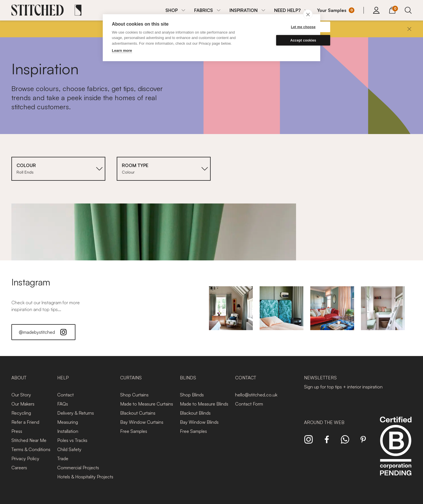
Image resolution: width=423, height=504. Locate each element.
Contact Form (249, 404)
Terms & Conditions (31, 449)
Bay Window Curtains (142, 422)
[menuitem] (175, 10)
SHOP (172, 10)
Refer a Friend (25, 422)
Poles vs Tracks (72, 440)
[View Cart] (392, 9)
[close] (308, 14)
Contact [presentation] (246, 378)
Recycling (21, 413)
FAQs (63, 404)
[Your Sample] (336, 10)
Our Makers (23, 404)
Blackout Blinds (195, 413)
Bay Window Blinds (199, 422)
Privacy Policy (25, 458)
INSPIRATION (244, 10)
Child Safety (69, 449)
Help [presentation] (63, 378)
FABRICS (204, 10)
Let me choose (284, 27)
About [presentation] (19, 378)
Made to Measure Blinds (204, 404)
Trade (63, 458)
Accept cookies (284, 40)
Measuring (68, 422)
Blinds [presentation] (188, 378)
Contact (65, 395)
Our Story (21, 395)
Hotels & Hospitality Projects (85, 477)
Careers (19, 468)
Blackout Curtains (138, 413)
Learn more (122, 51)
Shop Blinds (192, 395)
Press (17, 431)
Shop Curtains (134, 395)
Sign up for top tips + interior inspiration (343, 387)
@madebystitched (43, 332)
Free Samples (134, 431)
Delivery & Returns (76, 413)
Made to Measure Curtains (147, 404)
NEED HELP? (287, 10)
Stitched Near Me (29, 440)
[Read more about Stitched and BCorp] (396, 452)
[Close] (409, 29)
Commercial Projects (78, 468)
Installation (68, 431)
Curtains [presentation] (131, 378)
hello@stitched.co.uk (256, 395)
